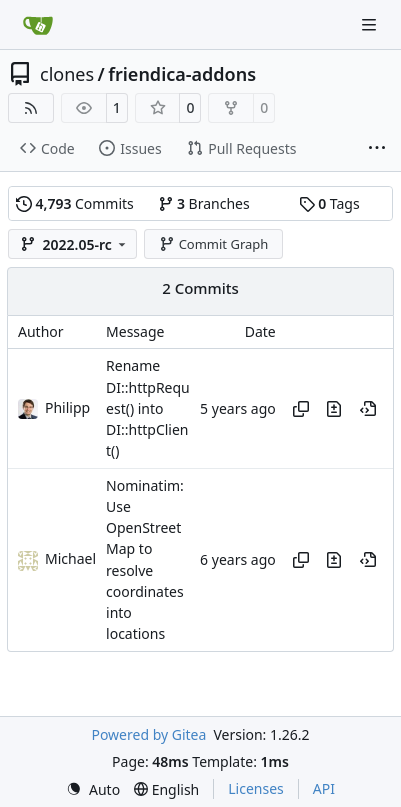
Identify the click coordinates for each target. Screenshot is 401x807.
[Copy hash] (301, 409)
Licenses (256, 788)
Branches (204, 203)
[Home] (38, 25)
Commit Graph (213, 244)
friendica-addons (182, 74)
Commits (75, 203)
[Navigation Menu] (371, 24)
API (324, 788)
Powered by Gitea (148, 734)
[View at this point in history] (368, 409)
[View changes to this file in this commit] (334, 409)
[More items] (377, 149)
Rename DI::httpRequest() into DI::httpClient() (148, 409)
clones (67, 74)
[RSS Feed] (31, 108)
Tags (329, 203)
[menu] (93, 789)
